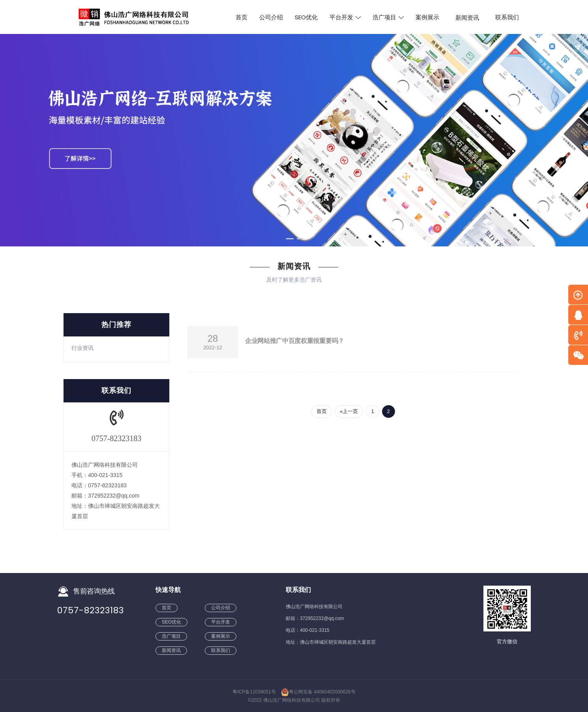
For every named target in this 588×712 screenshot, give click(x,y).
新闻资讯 (467, 17)
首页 (242, 17)
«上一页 (349, 411)
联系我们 (507, 17)
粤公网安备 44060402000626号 (318, 692)
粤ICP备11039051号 (254, 692)
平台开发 (345, 17)
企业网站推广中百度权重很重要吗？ (295, 343)
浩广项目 (388, 17)
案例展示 (427, 17)
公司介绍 (271, 17)
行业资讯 (82, 348)
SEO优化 (306, 17)
